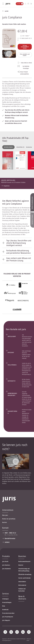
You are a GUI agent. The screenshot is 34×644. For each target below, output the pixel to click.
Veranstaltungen (7, 602)
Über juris (5, 515)
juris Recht (5, 561)
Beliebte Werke (8, 147)
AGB (9, 639)
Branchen (22, 556)
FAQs (4, 606)
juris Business (6, 565)
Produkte (6, 556)
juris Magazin (6, 620)
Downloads (5, 610)
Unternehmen (22, 582)
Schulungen (5, 599)
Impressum (5, 639)
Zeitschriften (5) (20, 147)
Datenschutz (13, 639)
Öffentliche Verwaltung (25, 574)
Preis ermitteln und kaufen (25, 55)
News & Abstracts (22, 598)
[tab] (17, 243)
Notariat (21, 565)
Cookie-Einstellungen (21, 639)
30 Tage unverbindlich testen (25, 47)
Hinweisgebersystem (6, 640)
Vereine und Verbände (25, 578)
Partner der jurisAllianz (9, 519)
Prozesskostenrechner (8, 613)
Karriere (5, 522)
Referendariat (22, 585)
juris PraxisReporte (8, 617)
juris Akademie (6, 569)
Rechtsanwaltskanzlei (24, 561)
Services (6, 594)
